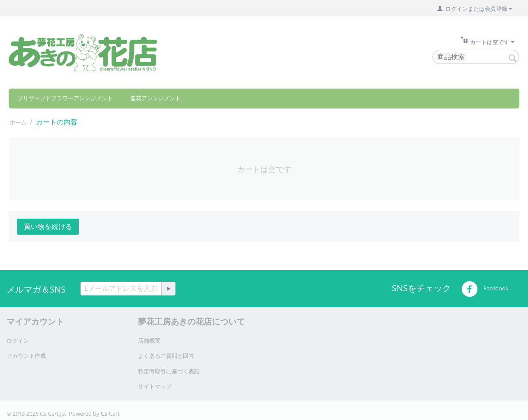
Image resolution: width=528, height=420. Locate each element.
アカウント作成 (26, 356)
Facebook (485, 289)
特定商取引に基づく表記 (169, 371)
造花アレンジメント (155, 98)
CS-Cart (110, 414)
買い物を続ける (48, 226)
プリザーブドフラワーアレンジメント (65, 98)
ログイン (18, 340)
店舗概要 (149, 340)
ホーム (18, 122)
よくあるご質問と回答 (166, 356)
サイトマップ (155, 386)
